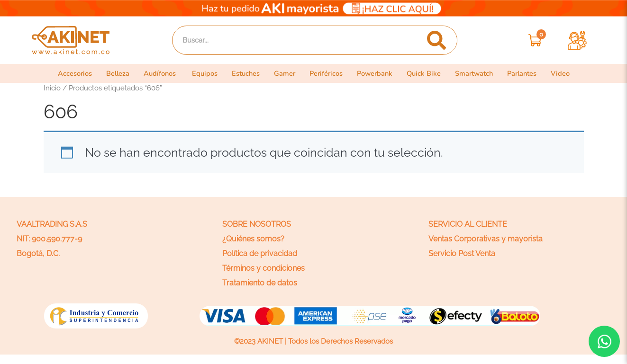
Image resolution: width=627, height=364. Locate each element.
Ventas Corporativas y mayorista (486, 239)
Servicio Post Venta (462, 253)
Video (569, 73)
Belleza (112, 73)
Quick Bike (429, 73)
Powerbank (379, 73)
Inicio (52, 88)
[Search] (436, 40)
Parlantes (530, 73)
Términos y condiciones (264, 268)
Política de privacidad (260, 253)
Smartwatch (481, 73)
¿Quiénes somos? (253, 239)
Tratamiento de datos (260, 283)
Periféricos (328, 73)
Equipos (202, 73)
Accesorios (67, 73)
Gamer (285, 73)
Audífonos (156, 73)
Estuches (245, 73)
